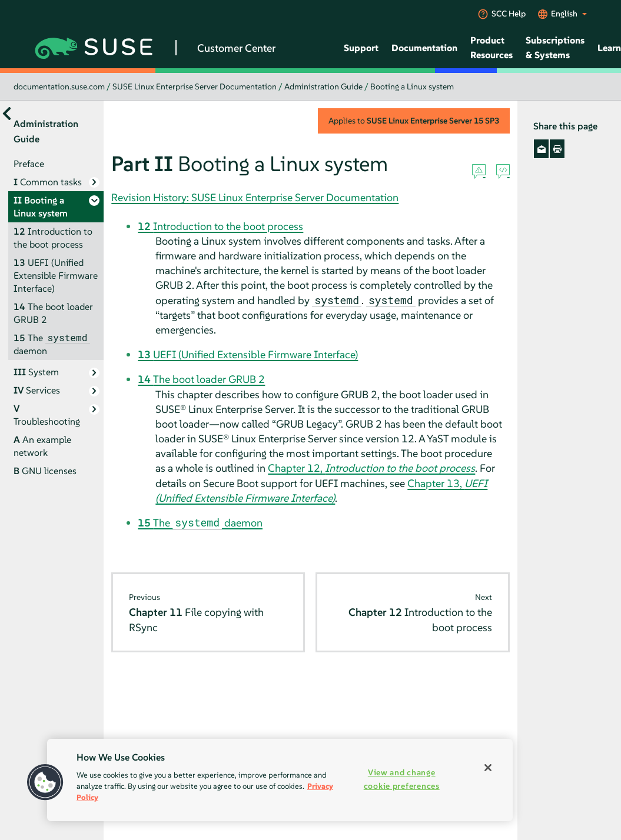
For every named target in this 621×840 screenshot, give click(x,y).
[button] (45, 782)
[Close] (488, 768)
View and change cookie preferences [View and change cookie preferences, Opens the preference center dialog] (402, 779)
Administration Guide (323, 86)
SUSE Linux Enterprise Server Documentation (195, 86)
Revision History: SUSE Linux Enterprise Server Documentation (255, 197)
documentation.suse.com (59, 86)
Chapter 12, (371, 468)
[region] (280, 780)
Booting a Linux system (412, 86)
